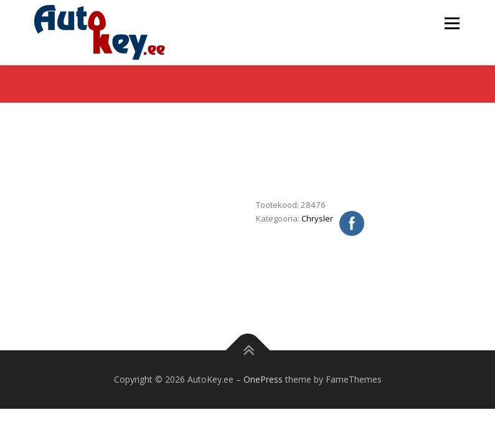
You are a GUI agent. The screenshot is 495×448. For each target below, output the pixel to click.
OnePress (263, 379)
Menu (452, 23)
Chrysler (317, 218)
